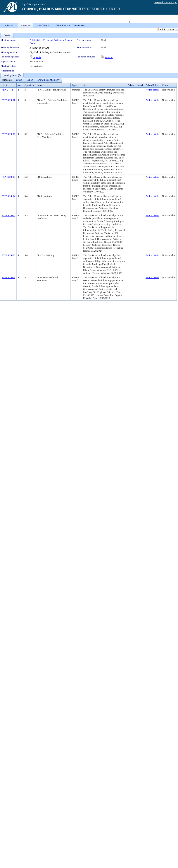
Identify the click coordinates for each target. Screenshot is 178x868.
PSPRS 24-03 (8, 177)
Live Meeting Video (167, 22)
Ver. (20, 85)
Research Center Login (166, 2)
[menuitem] (7, 80)
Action (131, 85)
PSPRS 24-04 (8, 196)
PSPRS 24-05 (8, 215)
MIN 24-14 (7, 90)
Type (74, 85)
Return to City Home (119, 22)
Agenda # (29, 85)
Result (140, 85)
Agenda (37, 57)
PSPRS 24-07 (8, 277)
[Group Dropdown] (19, 80)
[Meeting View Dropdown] (48, 80)
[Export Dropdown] (30, 80)
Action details (152, 90)
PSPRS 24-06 (8, 255)
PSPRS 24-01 (8, 100)
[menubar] (31, 80)
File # (4, 85)
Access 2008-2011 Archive (143, 22)
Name (40, 85)
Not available (36, 61)
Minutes (109, 57)
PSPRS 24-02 (8, 134)
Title (85, 85)
